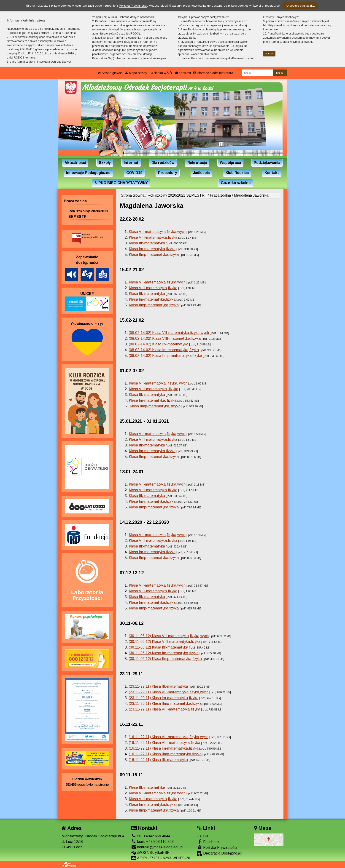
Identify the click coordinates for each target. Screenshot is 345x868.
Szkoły (105, 163)
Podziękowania (267, 163)
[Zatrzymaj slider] (221, 146)
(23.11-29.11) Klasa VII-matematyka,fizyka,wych (169, 692)
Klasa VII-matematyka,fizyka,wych (157, 232)
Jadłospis (201, 173)
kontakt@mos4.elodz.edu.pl (157, 847)
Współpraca (230, 163)
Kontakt (272, 173)
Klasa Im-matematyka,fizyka (152, 249)
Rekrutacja (197, 163)
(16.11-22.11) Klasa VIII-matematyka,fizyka (164, 743)
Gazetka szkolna (236, 183)
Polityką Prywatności (133, 6)
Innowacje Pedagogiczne (88, 173)
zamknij (269, 54)
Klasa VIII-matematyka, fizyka (154, 389)
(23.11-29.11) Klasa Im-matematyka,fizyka (164, 698)
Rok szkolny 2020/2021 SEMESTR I (177, 195)
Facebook (208, 842)
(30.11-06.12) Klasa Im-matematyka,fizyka (164, 653)
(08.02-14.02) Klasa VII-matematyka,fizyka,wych (169, 333)
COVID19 (134, 173)
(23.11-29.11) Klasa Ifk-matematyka (158, 686)
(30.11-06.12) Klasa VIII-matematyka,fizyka (165, 642)
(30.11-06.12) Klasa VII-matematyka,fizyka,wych (169, 636)
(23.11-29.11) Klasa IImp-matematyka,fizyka (165, 704)
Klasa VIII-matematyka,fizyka (153, 237)
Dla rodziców (163, 163)
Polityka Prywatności (217, 847)
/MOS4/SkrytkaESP (150, 853)
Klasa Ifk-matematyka (147, 243)
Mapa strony (136, 73)
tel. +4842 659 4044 (151, 836)
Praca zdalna (75, 201)
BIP (203, 836)
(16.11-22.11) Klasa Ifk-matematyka (158, 760)
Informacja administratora (213, 73)
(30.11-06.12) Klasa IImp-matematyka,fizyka (165, 659)
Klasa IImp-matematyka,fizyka (154, 255)
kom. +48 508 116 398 (152, 842)
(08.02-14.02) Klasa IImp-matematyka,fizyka (165, 356)
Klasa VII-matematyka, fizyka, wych (158, 383)
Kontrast (183, 73)
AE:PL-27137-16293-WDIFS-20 (161, 858)
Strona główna (110, 73)
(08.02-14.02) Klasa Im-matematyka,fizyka (164, 350)
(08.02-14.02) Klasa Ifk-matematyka (159, 344)
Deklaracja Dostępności (219, 854)
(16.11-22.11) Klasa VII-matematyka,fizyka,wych (169, 737)
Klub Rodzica (237, 173)
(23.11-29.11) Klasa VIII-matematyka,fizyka (164, 709)
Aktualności (75, 163)
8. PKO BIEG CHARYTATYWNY (121, 183)
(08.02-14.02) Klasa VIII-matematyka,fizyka (165, 338)
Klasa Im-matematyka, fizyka (153, 400)
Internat (131, 163)
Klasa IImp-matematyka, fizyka (155, 406)
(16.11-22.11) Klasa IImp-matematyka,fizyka (165, 754)
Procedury (168, 173)
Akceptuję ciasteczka (300, 6)
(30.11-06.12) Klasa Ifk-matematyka (158, 647)
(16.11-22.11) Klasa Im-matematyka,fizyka (164, 748)
